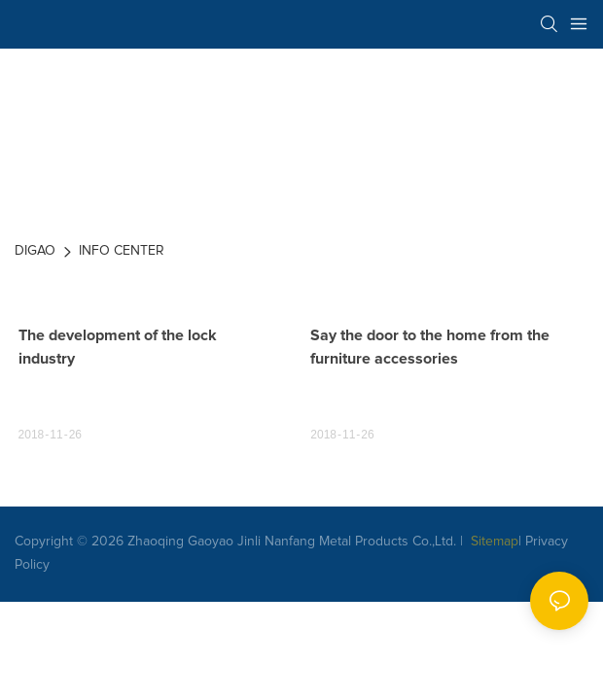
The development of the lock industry (118, 347)
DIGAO (35, 251)
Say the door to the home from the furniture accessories (430, 347)
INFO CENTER (122, 251)
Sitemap (493, 542)
